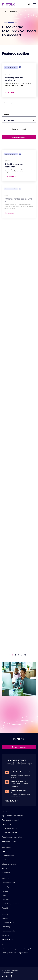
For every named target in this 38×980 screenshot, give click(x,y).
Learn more (10, 92)
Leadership (6, 887)
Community (6, 927)
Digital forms (6, 824)
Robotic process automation (12, 837)
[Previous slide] (5, 103)
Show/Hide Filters (19, 137)
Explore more (11, 177)
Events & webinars (8, 860)
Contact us (6, 900)
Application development (10, 820)
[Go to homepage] (8, 4)
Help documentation (9, 931)
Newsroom (6, 891)
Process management (9, 833)
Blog (4, 851)
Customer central (8, 922)
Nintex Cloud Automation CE (21, 772)
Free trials (5, 908)
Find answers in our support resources (14, 959)
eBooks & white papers (10, 864)
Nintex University (7, 939)
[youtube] (3, 976)
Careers (5, 895)
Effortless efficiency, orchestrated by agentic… (18, 949)
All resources (6, 873)
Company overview (9, 883)
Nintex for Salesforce (18, 791)
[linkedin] (7, 976)
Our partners (6, 935)
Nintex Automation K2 (18, 781)
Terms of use (15, 970)
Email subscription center (10, 904)
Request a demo (23, 747)
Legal (13, 973)
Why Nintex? (12, 801)
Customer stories (8, 856)
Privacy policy (6, 973)
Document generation (9, 828)
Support (5, 918)
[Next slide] (12, 103)
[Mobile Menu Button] (34, 4)
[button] (29, 4)
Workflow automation (10, 841)
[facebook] (11, 976)
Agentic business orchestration (12, 816)
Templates (6, 868)
